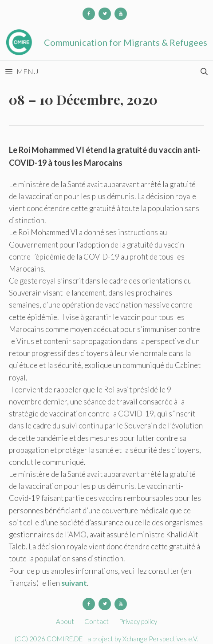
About (65, 621)
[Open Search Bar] (204, 72)
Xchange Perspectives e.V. (160, 639)
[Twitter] (105, 14)
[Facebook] (89, 14)
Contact (97, 621)
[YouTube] (121, 14)
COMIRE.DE (65, 639)
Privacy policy (138, 621)
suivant (74, 583)
